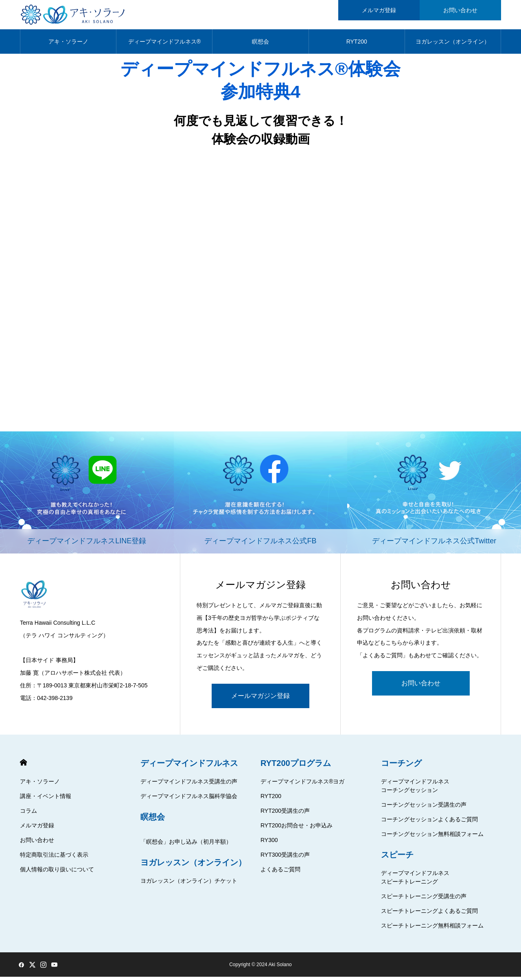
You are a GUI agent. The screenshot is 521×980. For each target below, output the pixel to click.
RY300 (269, 843)
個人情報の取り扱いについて (57, 873)
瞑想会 (260, 45)
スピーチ (397, 858)
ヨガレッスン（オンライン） (453, 45)
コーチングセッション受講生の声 (424, 808)
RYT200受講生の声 (285, 814)
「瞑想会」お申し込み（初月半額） (186, 845)
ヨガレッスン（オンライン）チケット (189, 884)
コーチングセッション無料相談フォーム (432, 837)
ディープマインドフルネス (189, 766)
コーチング (401, 766)
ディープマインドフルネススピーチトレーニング (415, 880)
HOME (23, 766)
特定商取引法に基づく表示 (54, 858)
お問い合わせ (421, 686)
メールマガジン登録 (260, 699)
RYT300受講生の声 (285, 858)
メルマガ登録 (37, 829)
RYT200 (357, 45)
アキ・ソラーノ (68, 45)
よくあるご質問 (280, 873)
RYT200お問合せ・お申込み (297, 829)
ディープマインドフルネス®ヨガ (302, 785)
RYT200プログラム (296, 766)
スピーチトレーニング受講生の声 (424, 899)
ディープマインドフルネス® (164, 45)
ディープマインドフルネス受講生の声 (189, 785)
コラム (28, 814)
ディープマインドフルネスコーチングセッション (415, 789)
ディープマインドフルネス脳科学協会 (189, 799)
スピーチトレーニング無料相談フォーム (432, 929)
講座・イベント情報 (46, 799)
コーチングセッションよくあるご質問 (429, 822)
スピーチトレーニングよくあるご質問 (429, 914)
